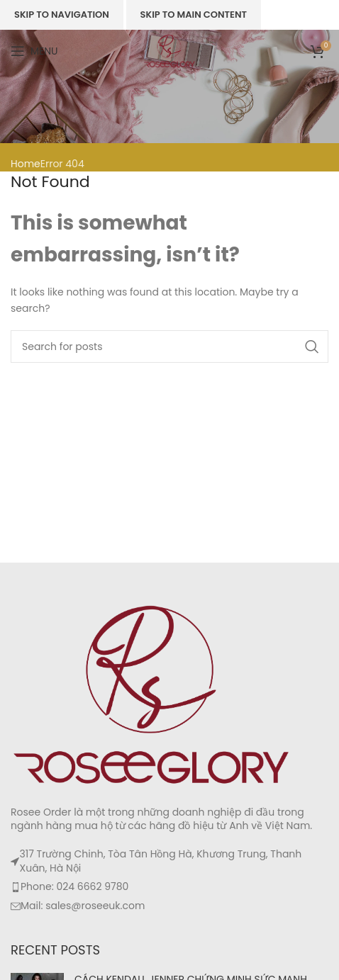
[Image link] (152, 694)
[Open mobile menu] (34, 51)
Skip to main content (194, 15)
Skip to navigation (62, 15)
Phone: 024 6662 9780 (74, 886)
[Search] (169, 347)
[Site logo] (169, 50)
